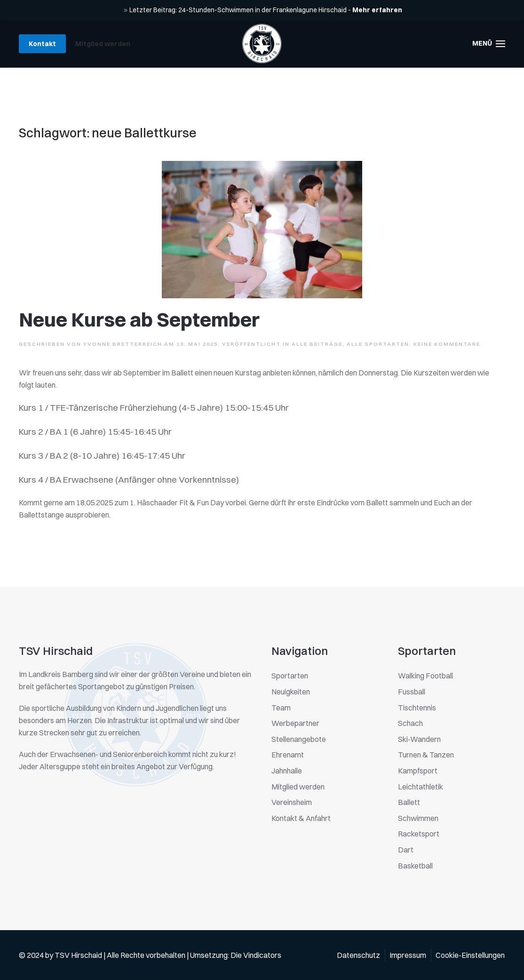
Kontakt (42, 44)
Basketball (415, 866)
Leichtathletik (421, 787)
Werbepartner (295, 723)
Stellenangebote (299, 739)
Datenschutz (358, 955)
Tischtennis (417, 708)
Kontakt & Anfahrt (301, 818)
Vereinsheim (292, 802)
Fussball (412, 692)
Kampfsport (418, 771)
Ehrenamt (288, 755)
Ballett (409, 802)
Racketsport (419, 834)
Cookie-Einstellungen (470, 955)
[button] (489, 44)
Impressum (408, 955)
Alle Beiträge (317, 344)
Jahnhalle (287, 771)
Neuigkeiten (291, 692)
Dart (406, 850)
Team (281, 708)
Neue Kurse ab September (139, 319)
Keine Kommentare (447, 344)
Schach (410, 723)
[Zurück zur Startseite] (262, 44)
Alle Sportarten (378, 344)
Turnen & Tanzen (426, 755)
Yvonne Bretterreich (123, 344)
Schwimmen (418, 818)
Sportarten (290, 676)
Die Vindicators (256, 955)
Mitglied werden (103, 44)
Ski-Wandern (419, 739)
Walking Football (425, 676)
